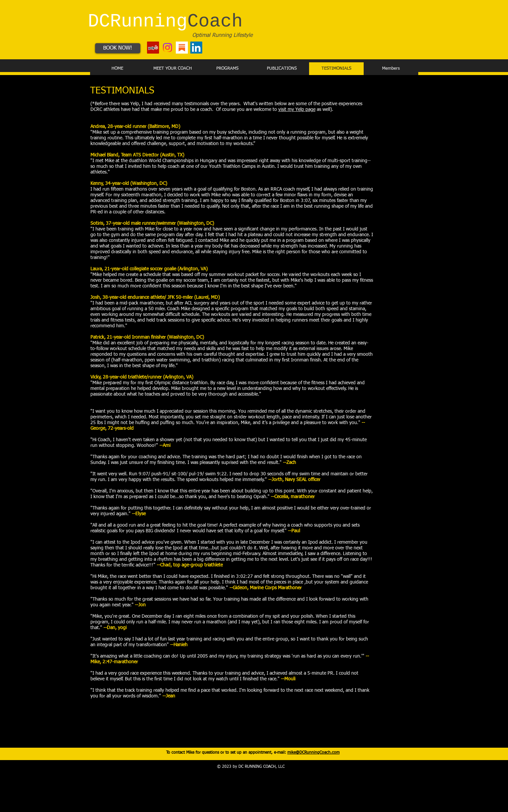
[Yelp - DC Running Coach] (153, 48)
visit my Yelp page (297, 110)
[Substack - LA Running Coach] (182, 48)
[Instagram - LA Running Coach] (167, 48)
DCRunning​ (165, 22)
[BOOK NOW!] (118, 48)
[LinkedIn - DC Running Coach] (196, 48)
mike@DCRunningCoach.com (313, 753)
